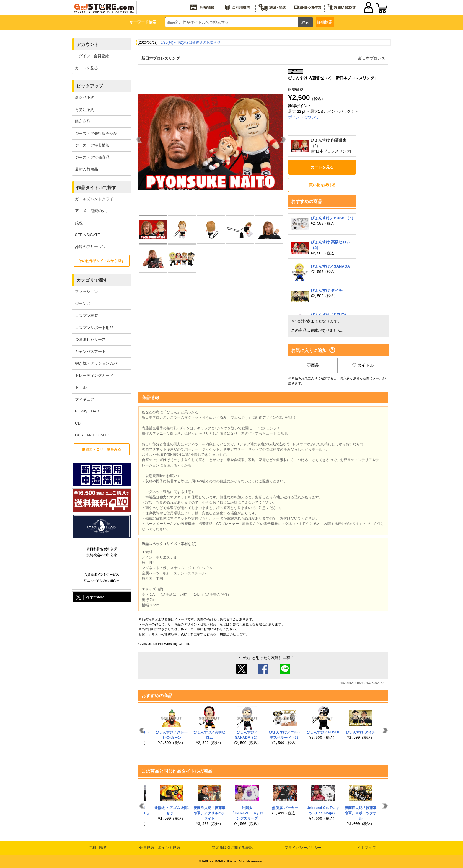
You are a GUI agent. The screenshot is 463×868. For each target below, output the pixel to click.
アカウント (88, 44)
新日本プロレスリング (161, 58)
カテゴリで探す (92, 280)
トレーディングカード (94, 375)
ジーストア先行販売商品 (96, 134)
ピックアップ (90, 86)
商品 (313, 365)
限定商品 (83, 121)
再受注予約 (85, 110)
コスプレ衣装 (87, 316)
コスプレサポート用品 (94, 328)
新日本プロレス (372, 58)
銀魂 (79, 223)
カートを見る (87, 68)
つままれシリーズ (90, 339)
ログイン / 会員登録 (92, 56)
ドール (81, 387)
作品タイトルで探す (96, 187)
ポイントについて (304, 117)
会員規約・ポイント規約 (160, 848)
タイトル (363, 365)
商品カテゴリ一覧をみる (102, 449)
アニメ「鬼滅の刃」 (92, 211)
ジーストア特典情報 (92, 145)
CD (78, 423)
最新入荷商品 (87, 169)
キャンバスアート (90, 352)
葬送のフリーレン (90, 247)
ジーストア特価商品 (92, 157)
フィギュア (85, 399)
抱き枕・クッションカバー (98, 363)
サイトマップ (365, 848)
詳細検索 (325, 22)
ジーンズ (83, 304)
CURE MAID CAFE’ (92, 435)
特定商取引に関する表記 (233, 848)
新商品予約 (85, 98)
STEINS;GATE (88, 235)
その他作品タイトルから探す (102, 261)
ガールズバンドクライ (94, 199)
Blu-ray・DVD (87, 411)
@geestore (90, 597)
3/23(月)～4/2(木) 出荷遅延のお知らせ (191, 42)
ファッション (87, 292)
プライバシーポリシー (303, 848)
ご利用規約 (98, 848)
